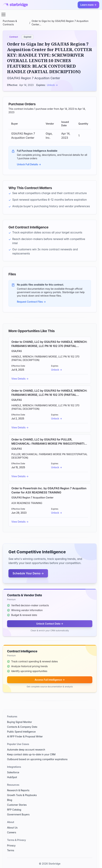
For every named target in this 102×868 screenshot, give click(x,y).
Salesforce (13, 772)
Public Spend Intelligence (21, 732)
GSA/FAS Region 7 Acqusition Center (34, 78)
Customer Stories (17, 805)
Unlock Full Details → (29, 164)
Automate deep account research (26, 750)
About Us (12, 828)
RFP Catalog (14, 810)
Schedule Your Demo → (28, 573)
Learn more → (88, 5)
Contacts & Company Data (22, 727)
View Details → (20, 379)
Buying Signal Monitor (20, 722)
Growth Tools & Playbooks (22, 795)
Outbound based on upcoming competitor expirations (37, 759)
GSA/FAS (17, 351)
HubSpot (12, 777)
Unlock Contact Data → (50, 624)
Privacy (11, 845)
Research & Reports (18, 790)
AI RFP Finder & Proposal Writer (25, 736)
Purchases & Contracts (10, 23)
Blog (10, 800)
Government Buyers (18, 814)
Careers (12, 832)
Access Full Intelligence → (50, 680)
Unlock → (52, 85)
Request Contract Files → (31, 302)
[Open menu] (3, 14)
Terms (11, 850)
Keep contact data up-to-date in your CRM (31, 754)
